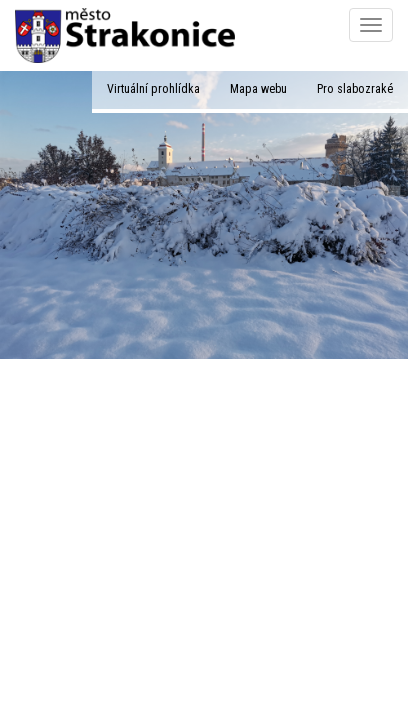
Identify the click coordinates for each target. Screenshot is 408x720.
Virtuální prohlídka (153, 89)
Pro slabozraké (355, 89)
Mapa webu (258, 89)
